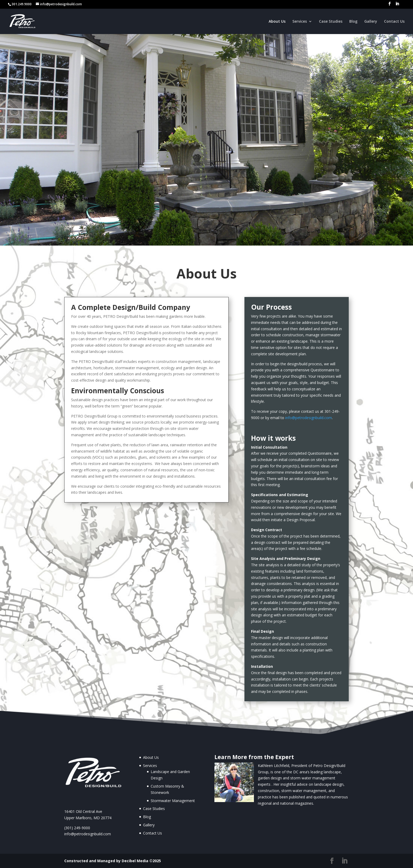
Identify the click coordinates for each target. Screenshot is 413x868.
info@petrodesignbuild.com (309, 418)
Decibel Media (135, 861)
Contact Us (394, 22)
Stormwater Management (173, 801)
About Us (277, 22)
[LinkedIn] (397, 5)
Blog (353, 22)
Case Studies (331, 22)
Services (300, 22)
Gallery (371, 22)
